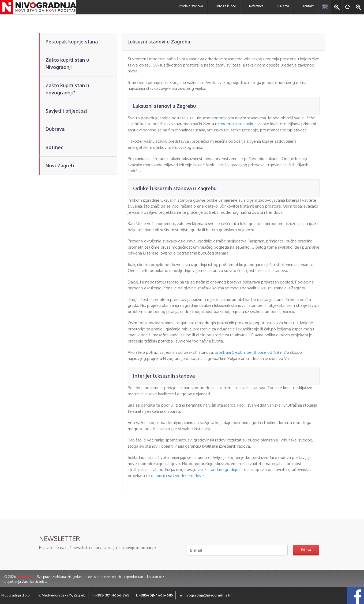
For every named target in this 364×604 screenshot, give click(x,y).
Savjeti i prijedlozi (66, 111)
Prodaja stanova (191, 6)
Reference (256, 6)
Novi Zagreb (60, 165)
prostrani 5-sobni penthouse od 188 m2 (250, 352)
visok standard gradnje (218, 469)
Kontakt (308, 6)
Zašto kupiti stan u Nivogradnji (67, 63)
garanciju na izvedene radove (177, 476)
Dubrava (55, 129)
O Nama (283, 6)
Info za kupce (226, 6)
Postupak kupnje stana (72, 42)
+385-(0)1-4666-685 (156, 595)
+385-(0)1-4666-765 (112, 595)
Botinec (54, 147)
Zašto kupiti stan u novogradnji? (67, 89)
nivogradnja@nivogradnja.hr (208, 595)
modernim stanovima (237, 124)
